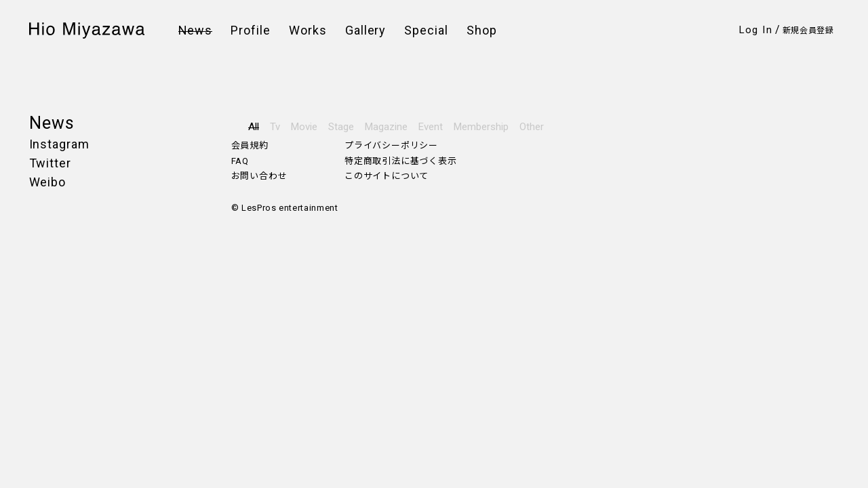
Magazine (386, 127)
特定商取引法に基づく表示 (400, 161)
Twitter (50, 163)
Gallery (366, 30)
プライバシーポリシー (391, 145)
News (196, 30)
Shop (482, 30)
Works (308, 30)
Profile (251, 30)
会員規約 (250, 145)
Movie (304, 127)
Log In (756, 30)
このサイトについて (387, 176)
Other (532, 127)
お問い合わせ (259, 176)
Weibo (48, 182)
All (254, 127)
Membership (481, 127)
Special (426, 30)
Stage (341, 127)
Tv (275, 127)
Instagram (59, 144)
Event (431, 127)
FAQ (240, 161)
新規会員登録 (808, 30)
